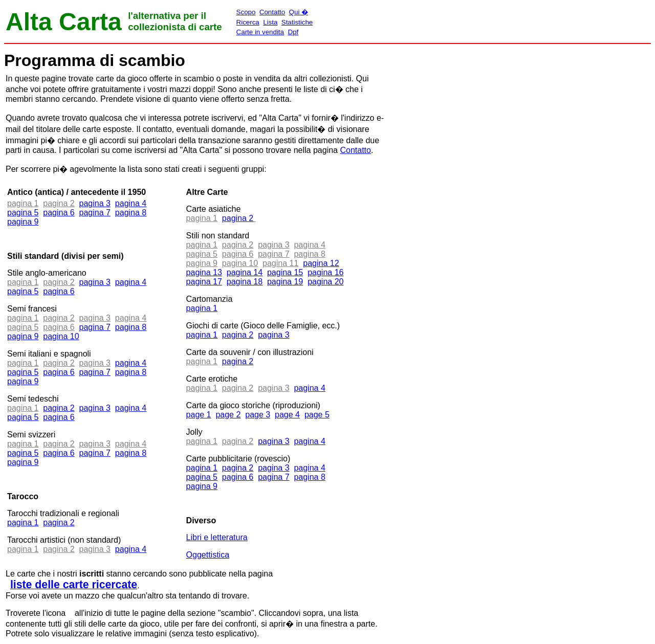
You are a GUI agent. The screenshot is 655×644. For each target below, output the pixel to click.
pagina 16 (325, 272)
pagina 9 (23, 222)
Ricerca (248, 22)
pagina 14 (245, 272)
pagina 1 (23, 523)
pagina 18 (245, 282)
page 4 (287, 415)
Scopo (246, 12)
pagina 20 (325, 282)
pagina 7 (95, 213)
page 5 (317, 415)
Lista (270, 22)
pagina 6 (59, 213)
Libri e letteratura (217, 537)
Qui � (299, 12)
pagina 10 (61, 336)
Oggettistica (208, 555)
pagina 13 (204, 272)
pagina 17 (204, 282)
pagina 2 (59, 408)
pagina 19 (285, 282)
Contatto (272, 12)
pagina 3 (95, 203)
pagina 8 (131, 213)
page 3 (258, 415)
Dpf (293, 32)
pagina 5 (23, 213)
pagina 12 (321, 263)
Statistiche (297, 22)
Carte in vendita (260, 32)
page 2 (228, 415)
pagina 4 (131, 203)
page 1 (199, 415)
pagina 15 (285, 272)
